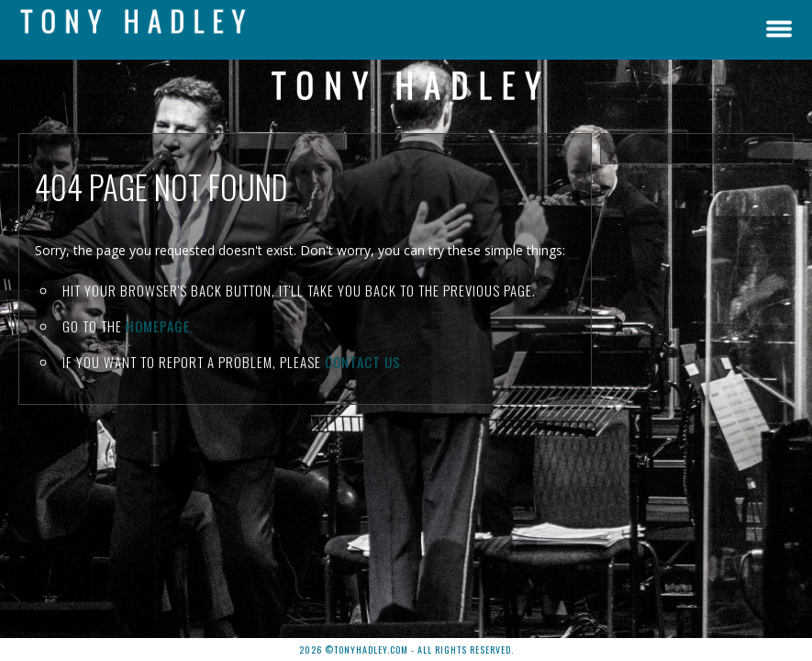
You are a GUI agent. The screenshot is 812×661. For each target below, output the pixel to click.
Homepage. (160, 326)
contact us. (365, 362)
